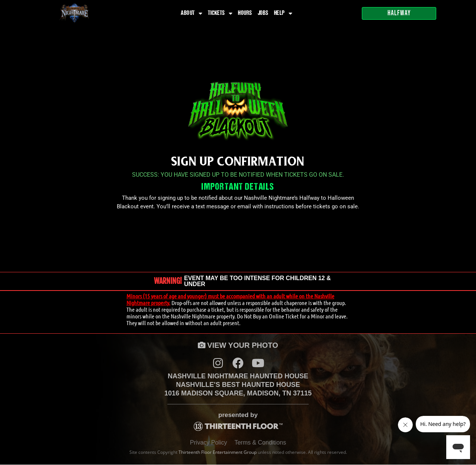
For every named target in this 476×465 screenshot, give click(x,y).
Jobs (263, 13)
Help (283, 13)
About (192, 13)
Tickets (220, 13)
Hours (245, 13)
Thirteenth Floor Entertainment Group (218, 453)
